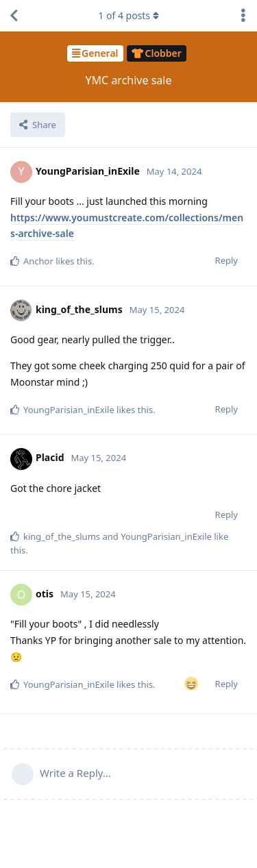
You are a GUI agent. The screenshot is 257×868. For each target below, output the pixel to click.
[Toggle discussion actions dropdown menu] (243, 16)
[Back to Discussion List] (14, 16)
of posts (128, 15)
